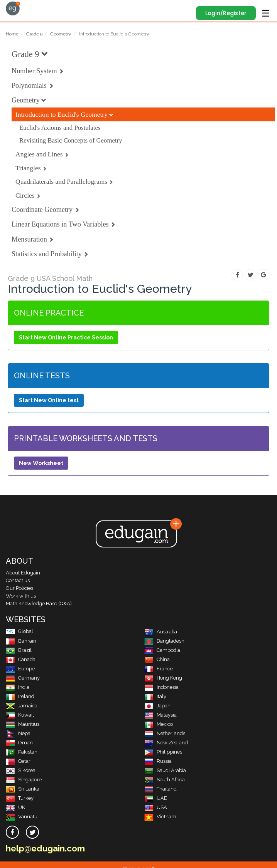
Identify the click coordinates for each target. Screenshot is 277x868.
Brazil (19, 650)
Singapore (24, 780)
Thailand (160, 789)
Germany (23, 678)
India (18, 687)
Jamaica (22, 706)
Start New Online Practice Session (66, 337)
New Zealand (166, 743)
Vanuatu (22, 817)
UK (15, 807)
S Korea (21, 770)
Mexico (159, 724)
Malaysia (160, 715)
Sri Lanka (23, 789)
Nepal (19, 733)
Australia (161, 632)
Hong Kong (163, 678)
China (157, 659)
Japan (157, 706)
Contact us (18, 580)
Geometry (61, 34)
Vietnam (160, 817)
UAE (156, 798)
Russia (158, 761)
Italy (155, 696)
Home (12, 34)
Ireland (20, 696)
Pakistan (22, 752)
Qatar (18, 761)
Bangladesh (164, 641)
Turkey (20, 798)
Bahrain (21, 641)
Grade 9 (34, 34)
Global (19, 631)
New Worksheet (41, 463)
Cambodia (162, 650)
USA (156, 807)
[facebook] (12, 832)
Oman (19, 743)
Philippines (163, 752)
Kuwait (20, 715)
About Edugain (23, 573)
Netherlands (165, 733)
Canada (21, 659)
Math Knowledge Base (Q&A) (39, 604)
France (159, 669)
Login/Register (226, 13)
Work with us (21, 596)
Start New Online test (49, 400)
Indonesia (161, 687)
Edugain (13, 8)
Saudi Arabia (165, 770)
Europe (20, 669)
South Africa (165, 780)
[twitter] (32, 832)
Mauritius (23, 724)
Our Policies (19, 588)
